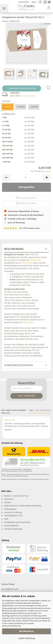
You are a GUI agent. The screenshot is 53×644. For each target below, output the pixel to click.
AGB (6, 519)
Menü (4, 8)
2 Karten (8, 107)
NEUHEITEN (24, 2)
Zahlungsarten (10, 509)
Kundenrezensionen (18, 365)
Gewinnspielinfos (12, 526)
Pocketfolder (27, 263)
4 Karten (34, 107)
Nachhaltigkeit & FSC (13, 516)
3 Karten (21, 107)
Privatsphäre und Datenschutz (17, 522)
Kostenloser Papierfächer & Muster (23, 211)
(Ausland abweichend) (28, 96)
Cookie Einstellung (27, 638)
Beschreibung (14, 249)
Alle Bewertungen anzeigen (40, 413)
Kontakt (7, 502)
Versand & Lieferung (13, 512)
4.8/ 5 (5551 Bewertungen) (22, 228)
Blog (34, 2)
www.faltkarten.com (10, 589)
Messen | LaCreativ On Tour (16, 496)
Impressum (9, 499)
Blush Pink (35, 260)
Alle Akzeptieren (26, 631)
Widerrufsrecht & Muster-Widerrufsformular (23, 506)
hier (47, 479)
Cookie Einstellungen (13, 529)
